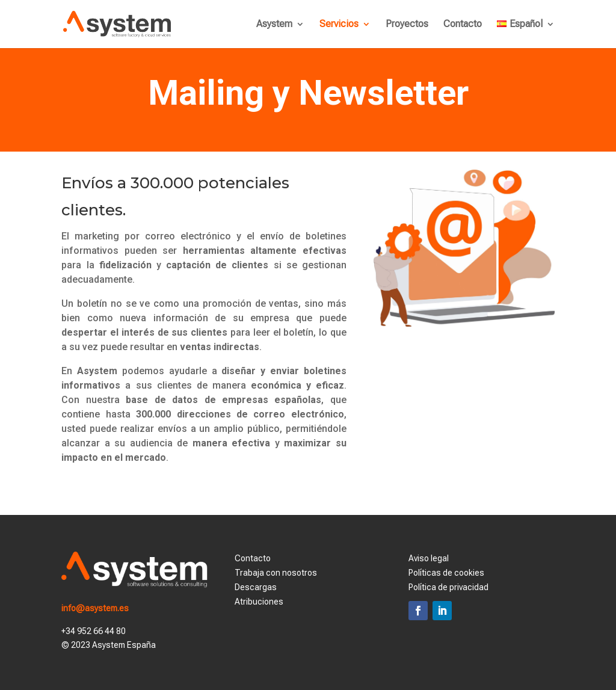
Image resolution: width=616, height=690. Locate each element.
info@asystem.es (95, 608)
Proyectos (407, 25)
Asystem (274, 25)
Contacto (463, 25)
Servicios (339, 25)
